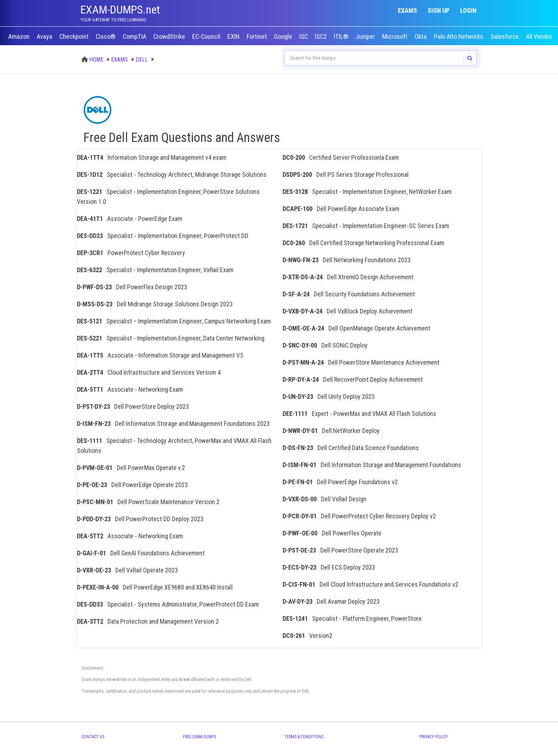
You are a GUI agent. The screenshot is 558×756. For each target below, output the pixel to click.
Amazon (20, 37)
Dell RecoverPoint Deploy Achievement (353, 379)
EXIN (234, 37)
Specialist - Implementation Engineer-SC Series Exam (366, 226)
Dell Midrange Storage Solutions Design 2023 (155, 304)
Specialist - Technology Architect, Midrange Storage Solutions (172, 175)
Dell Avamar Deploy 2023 (331, 601)
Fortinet (257, 37)
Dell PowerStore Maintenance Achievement (361, 362)
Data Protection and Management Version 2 (148, 621)
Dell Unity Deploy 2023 (329, 396)
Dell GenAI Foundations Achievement (141, 553)
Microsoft (396, 37)
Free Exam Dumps (199, 737)
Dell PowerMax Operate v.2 (131, 468)
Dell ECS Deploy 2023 (329, 567)
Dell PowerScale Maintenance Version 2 (148, 502)
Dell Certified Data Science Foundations (351, 448)
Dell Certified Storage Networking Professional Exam (363, 243)
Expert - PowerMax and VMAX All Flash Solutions (359, 414)
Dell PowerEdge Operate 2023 (132, 485)
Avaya (45, 37)
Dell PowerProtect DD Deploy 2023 (140, 519)
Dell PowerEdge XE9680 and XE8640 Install (155, 587)
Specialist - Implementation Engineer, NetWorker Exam (367, 192)
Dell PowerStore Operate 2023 (340, 550)
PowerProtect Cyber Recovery (131, 253)
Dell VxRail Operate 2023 (127, 570)
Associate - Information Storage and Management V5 (160, 355)
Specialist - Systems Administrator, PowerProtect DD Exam (168, 604)
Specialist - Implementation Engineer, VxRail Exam (155, 270)
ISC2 (322, 37)
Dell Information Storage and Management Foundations (372, 465)
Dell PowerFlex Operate (332, 533)
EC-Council (207, 37)
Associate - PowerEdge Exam (130, 219)
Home (96, 60)
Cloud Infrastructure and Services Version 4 (149, 372)
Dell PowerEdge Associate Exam (341, 209)
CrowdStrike (170, 37)
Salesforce (505, 37)
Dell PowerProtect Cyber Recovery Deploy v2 (359, 516)
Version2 (307, 636)
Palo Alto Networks (459, 37)
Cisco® (106, 37)
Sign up (439, 10)
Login (468, 10)
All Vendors (541, 37)
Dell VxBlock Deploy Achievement (348, 311)
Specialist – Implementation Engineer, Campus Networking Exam (174, 321)
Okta (421, 37)
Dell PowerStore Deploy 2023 (133, 406)
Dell (142, 60)
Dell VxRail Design (325, 499)
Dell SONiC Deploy (325, 345)
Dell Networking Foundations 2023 (347, 260)
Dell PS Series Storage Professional (346, 175)
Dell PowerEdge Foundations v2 (340, 482)
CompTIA (135, 37)
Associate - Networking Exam (130, 389)
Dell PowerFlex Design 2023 (132, 287)
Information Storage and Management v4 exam (152, 157)
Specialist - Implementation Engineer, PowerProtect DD (163, 236)
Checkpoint (75, 37)
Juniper (366, 37)
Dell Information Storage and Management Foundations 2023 (173, 424)
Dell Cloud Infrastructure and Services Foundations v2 (370, 584)
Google (284, 37)
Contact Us (93, 737)
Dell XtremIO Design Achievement (348, 277)
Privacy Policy (434, 737)
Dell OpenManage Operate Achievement (356, 328)
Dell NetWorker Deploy (331, 431)
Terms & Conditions (304, 737)
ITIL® (342, 37)
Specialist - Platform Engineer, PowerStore (352, 618)
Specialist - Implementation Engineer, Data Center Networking (171, 338)
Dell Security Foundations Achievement (349, 294)
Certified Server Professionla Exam (341, 157)
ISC (304, 37)
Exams (407, 10)
